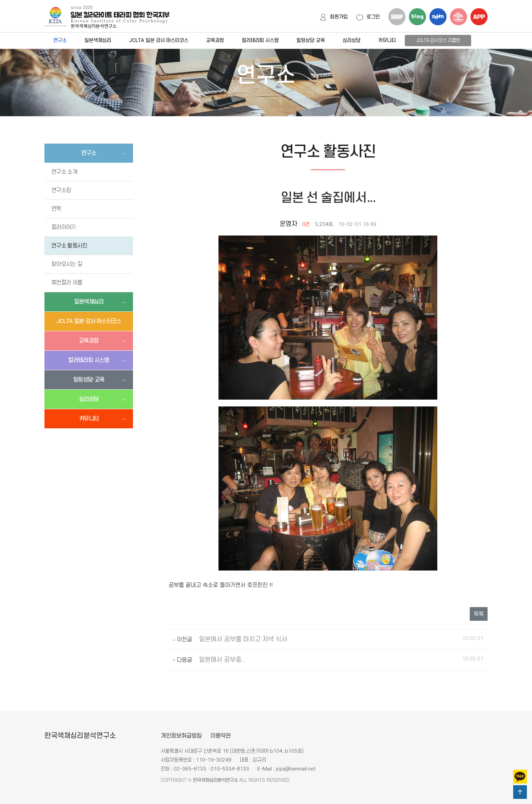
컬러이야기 (64, 227)
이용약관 (221, 736)
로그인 (368, 17)
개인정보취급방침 (181, 736)
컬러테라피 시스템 (260, 41)
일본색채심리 (98, 41)
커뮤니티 (387, 41)
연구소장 (61, 190)
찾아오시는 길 (67, 264)
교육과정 (215, 41)
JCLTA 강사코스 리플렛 (438, 41)
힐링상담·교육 (311, 41)
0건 (306, 224)
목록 (479, 614)
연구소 (60, 41)
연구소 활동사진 (69, 246)
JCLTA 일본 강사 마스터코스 (159, 41)
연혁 (56, 209)
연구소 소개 (64, 172)
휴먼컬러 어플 (67, 283)
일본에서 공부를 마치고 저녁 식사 (243, 639)
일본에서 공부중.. (222, 660)
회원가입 (334, 17)
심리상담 (351, 41)
